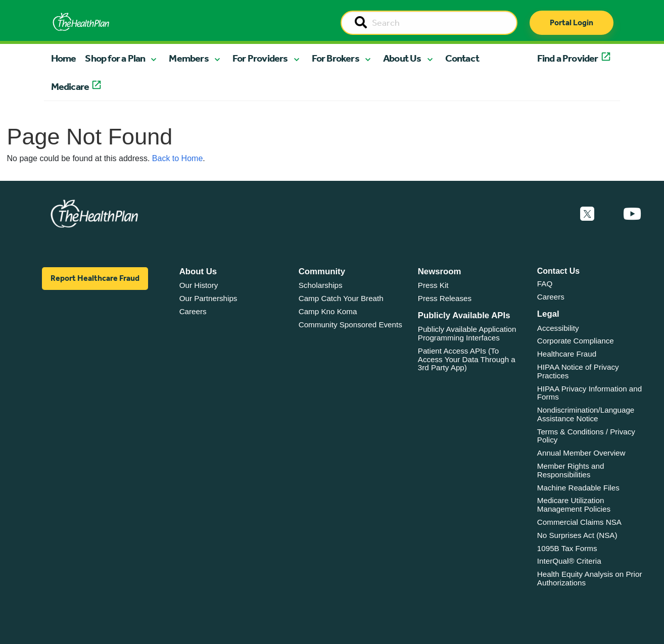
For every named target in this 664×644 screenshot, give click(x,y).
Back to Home (177, 158)
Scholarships (321, 285)
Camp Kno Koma (328, 311)
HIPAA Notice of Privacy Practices (578, 371)
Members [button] (188, 58)
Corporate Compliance (576, 341)
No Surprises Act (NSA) (577, 535)
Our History (199, 285)
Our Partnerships (208, 298)
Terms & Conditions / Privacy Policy (586, 436)
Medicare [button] (70, 86)
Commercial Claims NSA (579, 522)
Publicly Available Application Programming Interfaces (467, 333)
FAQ (545, 284)
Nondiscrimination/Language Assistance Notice (586, 414)
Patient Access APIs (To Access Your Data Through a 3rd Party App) (467, 359)
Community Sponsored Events (350, 325)
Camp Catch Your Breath (341, 298)
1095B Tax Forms (567, 548)
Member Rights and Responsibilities (571, 470)
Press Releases (445, 298)
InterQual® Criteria (569, 561)
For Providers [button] (260, 58)
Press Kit (433, 285)
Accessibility (558, 328)
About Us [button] (402, 58)
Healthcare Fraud (567, 354)
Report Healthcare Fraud (95, 278)
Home (64, 58)
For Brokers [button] (336, 58)
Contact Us (558, 271)
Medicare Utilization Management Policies (574, 505)
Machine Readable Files (578, 488)
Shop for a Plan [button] (115, 58)
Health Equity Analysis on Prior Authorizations (590, 578)
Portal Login (572, 22)
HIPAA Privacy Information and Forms (589, 393)
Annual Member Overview (581, 453)
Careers (193, 311)
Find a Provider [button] (568, 58)
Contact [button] (462, 58)
